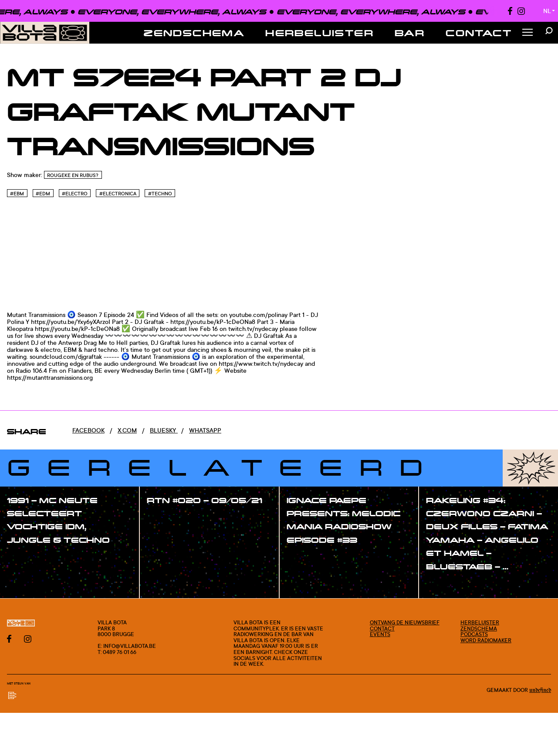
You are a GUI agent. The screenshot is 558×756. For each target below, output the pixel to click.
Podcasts (474, 634)
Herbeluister (320, 33)
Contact (479, 33)
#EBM (17, 194)
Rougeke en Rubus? (73, 175)
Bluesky (164, 430)
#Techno (160, 194)
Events (380, 634)
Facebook (88, 430)
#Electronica (118, 194)
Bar (410, 33)
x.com (127, 430)
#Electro (75, 194)
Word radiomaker (486, 640)
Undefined (540, 690)
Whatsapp (205, 430)
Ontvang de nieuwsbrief (405, 622)
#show (26, 558)
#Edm (43, 194)
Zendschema (194, 33)
